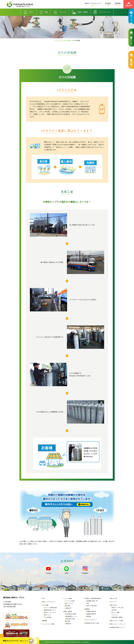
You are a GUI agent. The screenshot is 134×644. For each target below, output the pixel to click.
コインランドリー (102, 12)
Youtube (48, 570)
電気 (43, 12)
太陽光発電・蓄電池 (117, 617)
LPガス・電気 (115, 612)
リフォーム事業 (68, 598)
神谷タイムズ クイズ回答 (117, 621)
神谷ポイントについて (50, 612)
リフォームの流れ (70, 601)
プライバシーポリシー (91, 620)
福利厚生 (89, 616)
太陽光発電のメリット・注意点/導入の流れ (72, 618)
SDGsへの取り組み (92, 606)
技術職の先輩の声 (91, 614)
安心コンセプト (69, 603)
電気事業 (44, 621)
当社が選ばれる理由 (71, 614)
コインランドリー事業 (48, 624)
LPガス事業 (67, 40)
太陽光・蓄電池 (80, 12)
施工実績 (68, 606)
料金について (48, 615)
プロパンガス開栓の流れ (51, 608)
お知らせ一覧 (113, 598)
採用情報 (118, 4)
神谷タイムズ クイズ (20, 640)
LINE (66, 570)
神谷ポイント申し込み (118, 608)
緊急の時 (129, 4)
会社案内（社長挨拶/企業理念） (93, 598)
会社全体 (114, 610)
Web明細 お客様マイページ (117, 627)
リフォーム (60, 12)
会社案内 (108, 4)
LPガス (29, 12)
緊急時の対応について (50, 610)
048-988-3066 (11, 607)
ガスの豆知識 (48, 617)
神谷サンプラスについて (93, 4)
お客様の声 (68, 608)
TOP (43, 598)
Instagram (85, 570)
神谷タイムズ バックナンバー (118, 624)
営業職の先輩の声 (91, 612)
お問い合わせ (113, 605)
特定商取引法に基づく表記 (92, 623)
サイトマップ (113, 602)
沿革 (88, 603)
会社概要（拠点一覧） (92, 601)
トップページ (58, 40)
